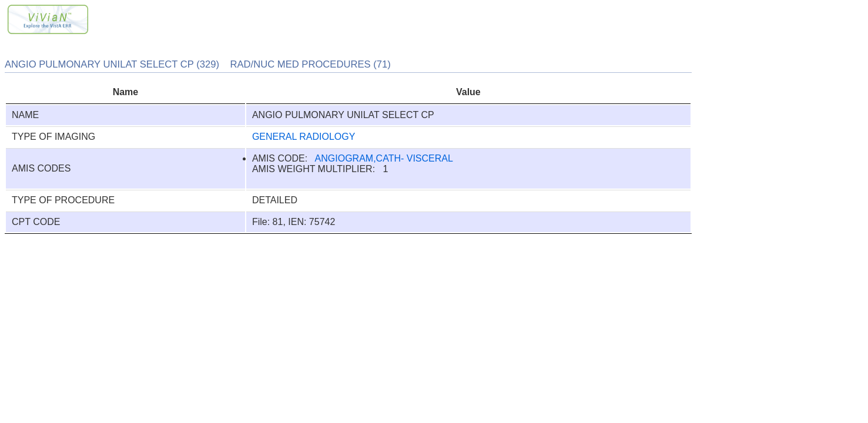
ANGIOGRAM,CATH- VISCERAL (384, 158)
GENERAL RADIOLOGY (304, 137)
